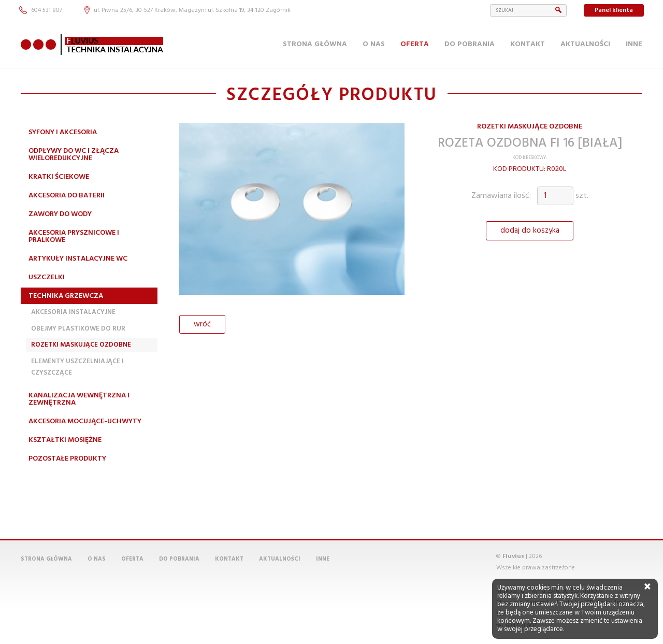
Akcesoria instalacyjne (73, 312)
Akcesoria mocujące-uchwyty (85, 421)
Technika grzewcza (66, 296)
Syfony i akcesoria (63, 132)
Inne (634, 44)
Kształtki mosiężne (65, 440)
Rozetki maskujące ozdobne (81, 345)
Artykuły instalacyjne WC (78, 259)
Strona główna (315, 44)
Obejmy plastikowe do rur (78, 329)
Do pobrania (470, 44)
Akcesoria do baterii (67, 196)
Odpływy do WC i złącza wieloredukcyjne (74, 155)
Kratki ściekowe (59, 177)
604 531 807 (41, 10)
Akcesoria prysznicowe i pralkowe (74, 237)
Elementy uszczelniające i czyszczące (77, 367)
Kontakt (528, 44)
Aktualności (585, 44)
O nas (374, 44)
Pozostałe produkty (67, 459)
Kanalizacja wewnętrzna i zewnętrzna (79, 399)
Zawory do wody (60, 214)
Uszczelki (47, 277)
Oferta (415, 44)
